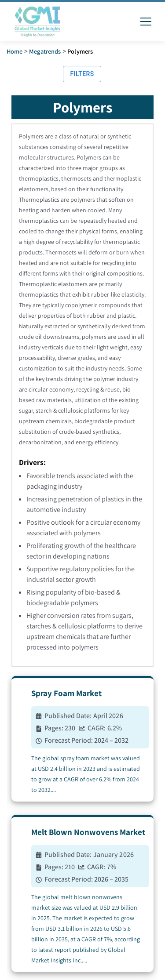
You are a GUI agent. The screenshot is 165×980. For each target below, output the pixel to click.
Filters (82, 74)
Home (15, 51)
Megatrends (45, 51)
